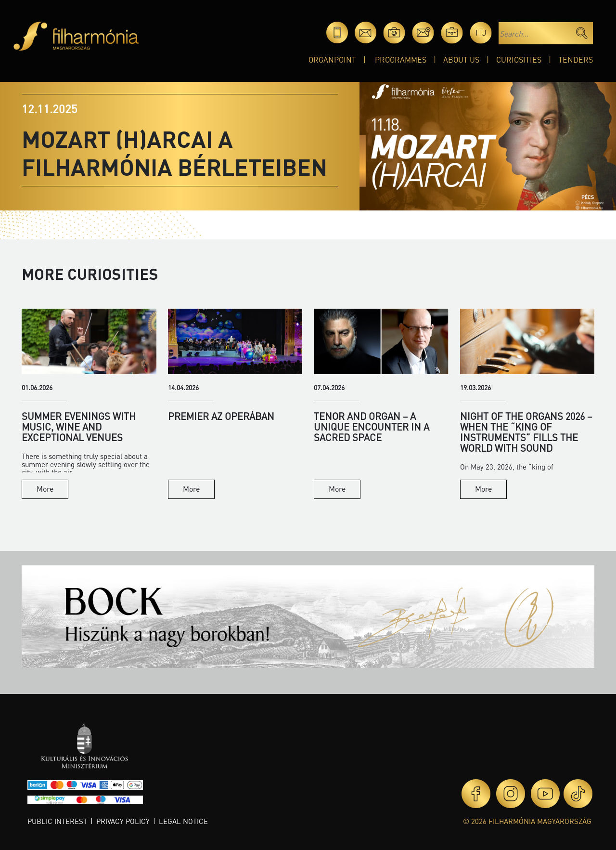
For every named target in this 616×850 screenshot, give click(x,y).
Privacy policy (123, 821)
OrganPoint (332, 59)
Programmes (401, 59)
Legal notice (183, 821)
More (45, 489)
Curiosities (519, 59)
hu (481, 33)
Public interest (57, 821)
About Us (461, 59)
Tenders (576, 59)
